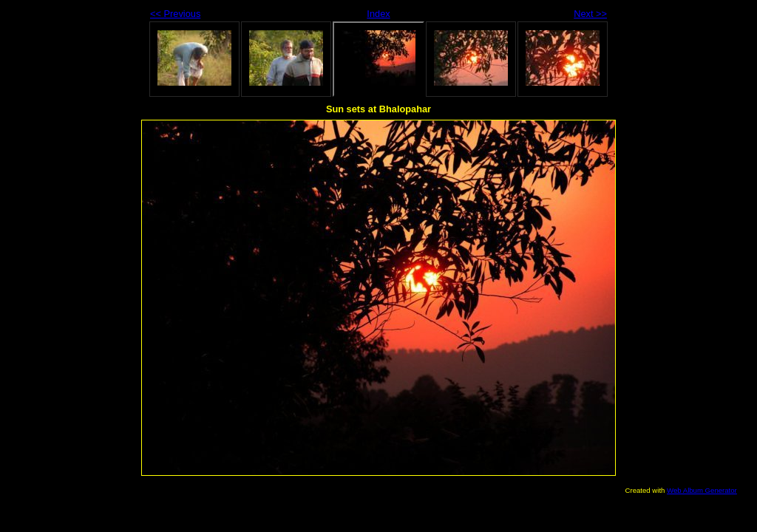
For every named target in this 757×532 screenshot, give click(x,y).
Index (378, 14)
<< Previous (175, 14)
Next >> (590, 14)
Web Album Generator (702, 490)
